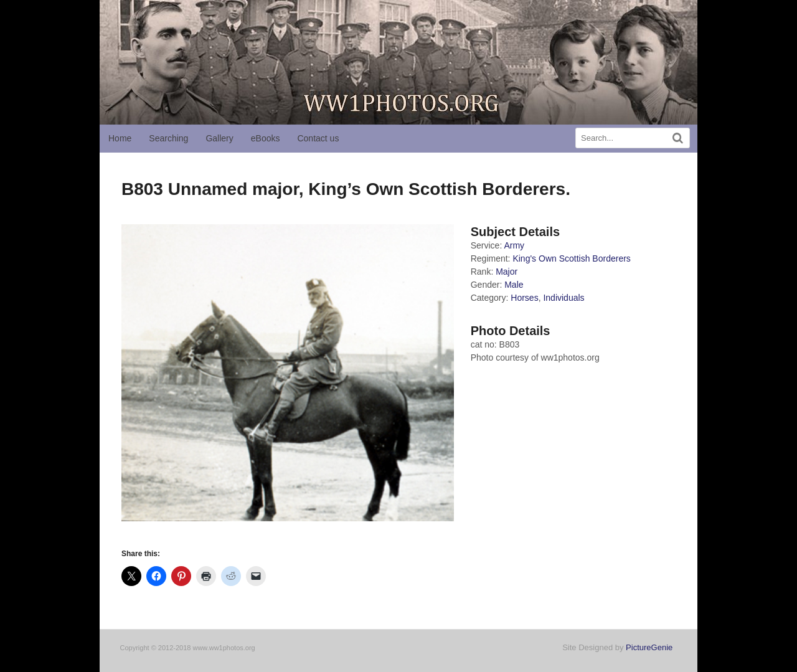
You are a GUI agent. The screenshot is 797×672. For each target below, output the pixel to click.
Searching (168, 138)
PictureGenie (649, 647)
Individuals (564, 298)
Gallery (219, 138)
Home (120, 138)
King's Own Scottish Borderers (571, 258)
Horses (524, 298)
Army (514, 245)
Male (514, 285)
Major (507, 272)
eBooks (266, 138)
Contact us (318, 138)
